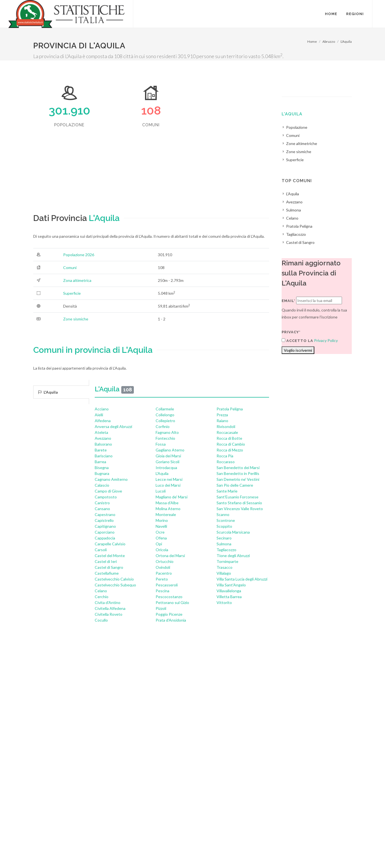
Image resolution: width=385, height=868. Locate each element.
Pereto (162, 579)
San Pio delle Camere (235, 485)
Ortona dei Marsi (170, 556)
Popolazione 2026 (79, 255)
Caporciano (105, 532)
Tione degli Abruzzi (233, 556)
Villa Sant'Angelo (231, 585)
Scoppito (224, 526)
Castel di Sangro (109, 567)
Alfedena (103, 421)
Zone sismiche (76, 319)
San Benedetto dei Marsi (238, 468)
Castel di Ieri (106, 561)
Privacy (74, 853)
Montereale (166, 514)
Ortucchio (165, 561)
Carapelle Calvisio (110, 544)
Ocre (160, 532)
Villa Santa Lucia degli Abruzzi (242, 579)
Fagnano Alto (167, 432)
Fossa (161, 444)
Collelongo (165, 415)
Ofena (161, 538)
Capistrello (104, 520)
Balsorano (103, 444)
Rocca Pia (225, 456)
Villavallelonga (229, 591)
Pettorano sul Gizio (172, 602)
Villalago (224, 573)
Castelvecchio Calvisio (114, 579)
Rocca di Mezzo (230, 450)
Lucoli (161, 491)
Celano (101, 591)
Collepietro (165, 421)
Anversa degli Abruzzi (113, 426)
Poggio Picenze (169, 614)
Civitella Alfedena (110, 608)
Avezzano (103, 438)
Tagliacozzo (226, 550)
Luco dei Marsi (168, 485)
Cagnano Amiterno (111, 479)
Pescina (162, 591)
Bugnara (102, 473)
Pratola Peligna (230, 409)
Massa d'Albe (167, 503)
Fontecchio (165, 438)
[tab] (61, 392)
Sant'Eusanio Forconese (237, 497)
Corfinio (163, 426)
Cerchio (102, 597)
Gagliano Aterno (170, 450)
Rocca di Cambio (231, 444)
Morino (162, 520)
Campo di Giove (108, 491)
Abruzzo (329, 41)
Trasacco (224, 567)
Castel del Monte (110, 556)
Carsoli (101, 550)
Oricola (162, 550)
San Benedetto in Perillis (238, 473)
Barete (101, 450)
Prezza (222, 415)
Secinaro (224, 538)
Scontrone (226, 520)
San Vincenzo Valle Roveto (240, 509)
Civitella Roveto (109, 614)
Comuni (70, 267)
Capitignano (105, 526)
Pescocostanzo (169, 597)
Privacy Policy (326, 340)
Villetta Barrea (229, 597)
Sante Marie (227, 491)
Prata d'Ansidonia (171, 620)
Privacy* (291, 332)
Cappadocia (105, 538)
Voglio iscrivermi (298, 350)
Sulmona (224, 544)
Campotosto (106, 497)
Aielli (99, 415)
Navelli (161, 526)
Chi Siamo (94, 853)
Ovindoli (163, 567)
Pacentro (164, 573)
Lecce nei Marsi (169, 479)
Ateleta (101, 432)
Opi (159, 544)
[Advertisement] (151, 173)
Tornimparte (227, 561)
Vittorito (224, 602)
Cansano (102, 509)
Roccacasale (227, 432)
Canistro (102, 503)
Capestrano (105, 514)
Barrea (100, 462)
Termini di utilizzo (48, 853)
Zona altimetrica (77, 280)
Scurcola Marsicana (233, 532)
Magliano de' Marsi (172, 497)
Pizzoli (161, 608)
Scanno (223, 514)
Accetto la (297, 341)
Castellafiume (107, 573)
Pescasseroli (167, 585)
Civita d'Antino (108, 602)
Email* (288, 301)
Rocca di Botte (229, 438)
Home (312, 41)
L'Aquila (346, 41)
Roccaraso (226, 462)
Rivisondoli (226, 426)
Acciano (102, 409)
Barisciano (104, 456)
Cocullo (101, 620)
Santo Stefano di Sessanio (239, 503)
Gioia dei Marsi (168, 456)
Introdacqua (166, 468)
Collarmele (165, 409)
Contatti (329, 846)
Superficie (72, 293)
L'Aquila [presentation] (48, 392)
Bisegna (102, 468)
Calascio (102, 485)
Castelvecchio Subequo (115, 585)
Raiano (222, 421)
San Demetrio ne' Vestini (238, 479)
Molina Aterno (168, 509)
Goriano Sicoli (167, 462)
